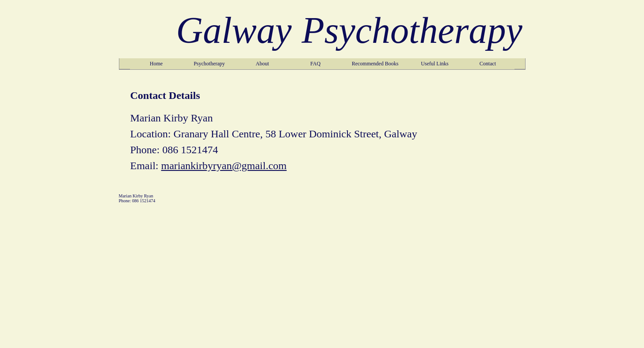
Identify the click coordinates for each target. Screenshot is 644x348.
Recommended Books (375, 64)
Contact (488, 64)
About (263, 64)
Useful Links (434, 64)
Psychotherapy (209, 64)
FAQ (315, 64)
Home (156, 64)
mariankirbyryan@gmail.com (224, 166)
